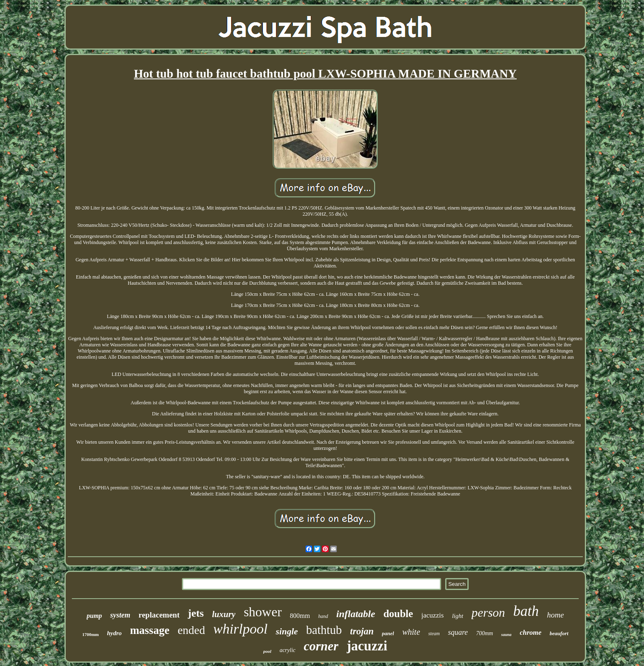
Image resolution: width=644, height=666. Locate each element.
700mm (484, 633)
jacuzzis (433, 615)
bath (526, 611)
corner (321, 646)
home (555, 615)
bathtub (324, 630)
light (458, 616)
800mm (300, 616)
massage (149, 630)
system (120, 615)
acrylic (288, 650)
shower (262, 612)
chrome (530, 633)
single (287, 631)
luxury (224, 614)
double (398, 614)
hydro (115, 633)
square (458, 632)
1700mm (90, 634)
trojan (362, 631)
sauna (506, 635)
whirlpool (240, 629)
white (411, 632)
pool (267, 651)
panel (388, 633)
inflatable (356, 614)
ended (191, 630)
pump (94, 616)
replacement (159, 615)
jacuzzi (367, 646)
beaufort (559, 633)
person (488, 612)
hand (323, 616)
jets (196, 613)
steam (434, 634)
